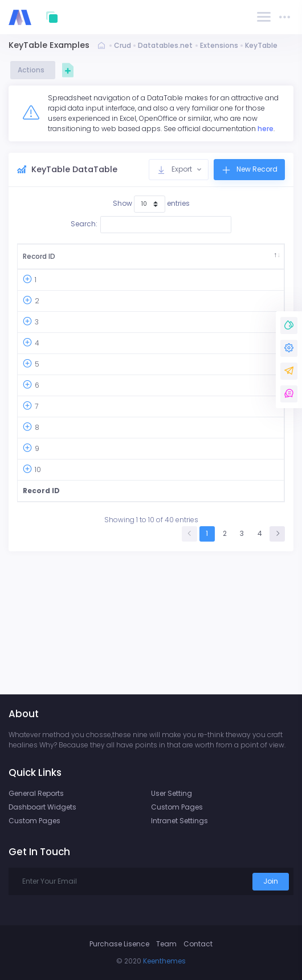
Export (175, 170)
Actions (33, 70)
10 (38, 587)
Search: (151, 225)
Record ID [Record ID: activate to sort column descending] (35, 261)
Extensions (219, 45)
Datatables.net (165, 45)
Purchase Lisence (119, 944)
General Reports (36, 793)
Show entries (151, 204)
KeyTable (261, 45)
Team (166, 944)
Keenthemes (164, 961)
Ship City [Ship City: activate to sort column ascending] (188, 261)
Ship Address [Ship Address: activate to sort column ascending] (242, 261)
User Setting (172, 793)
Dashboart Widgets (42, 807)
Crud (123, 45)
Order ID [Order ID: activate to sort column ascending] (81, 261)
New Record (249, 170)
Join (271, 881)
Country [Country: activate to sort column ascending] (130, 261)
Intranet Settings (179, 821)
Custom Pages (34, 821)
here (266, 129)
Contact (198, 944)
